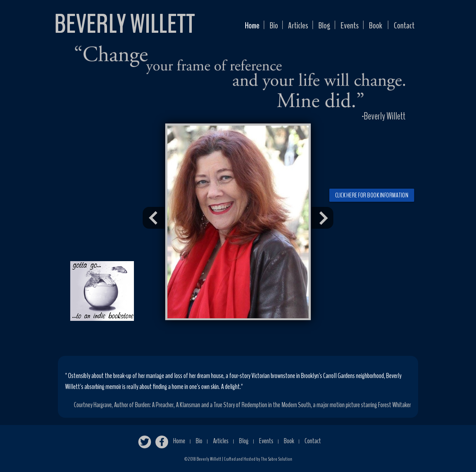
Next (322, 218)
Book (372, 27)
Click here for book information (372, 195)
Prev (154, 218)
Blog (317, 27)
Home (239, 27)
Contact (403, 27)
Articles (289, 27)
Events (344, 27)
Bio (263, 27)
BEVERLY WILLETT (125, 24)
